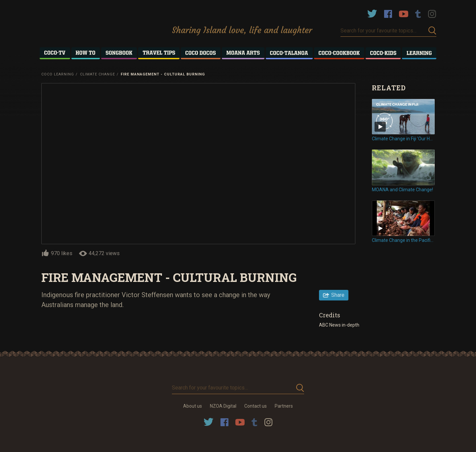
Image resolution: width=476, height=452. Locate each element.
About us (193, 406)
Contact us (256, 406)
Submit (432, 31)
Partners (284, 406)
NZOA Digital (223, 406)
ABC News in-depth (340, 325)
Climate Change (98, 74)
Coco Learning (58, 74)
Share (338, 295)
